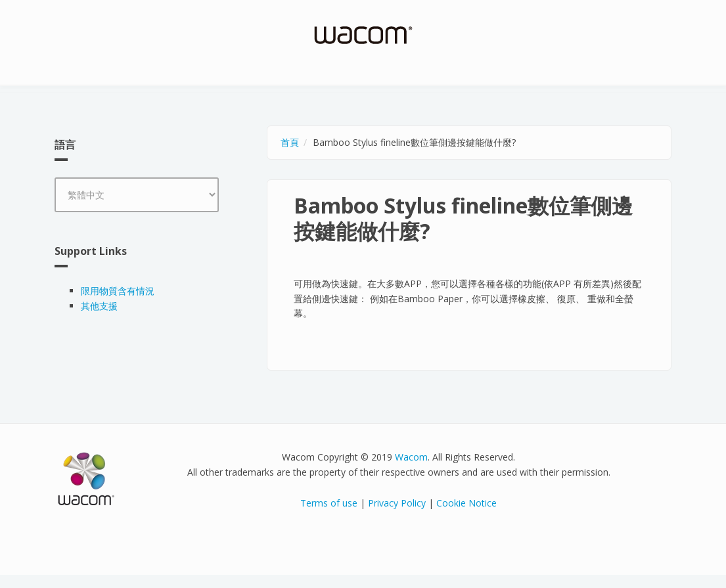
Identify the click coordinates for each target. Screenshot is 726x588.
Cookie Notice (466, 503)
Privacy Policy (397, 503)
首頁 (290, 142)
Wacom (411, 457)
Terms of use (329, 503)
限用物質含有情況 (118, 291)
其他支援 (99, 306)
